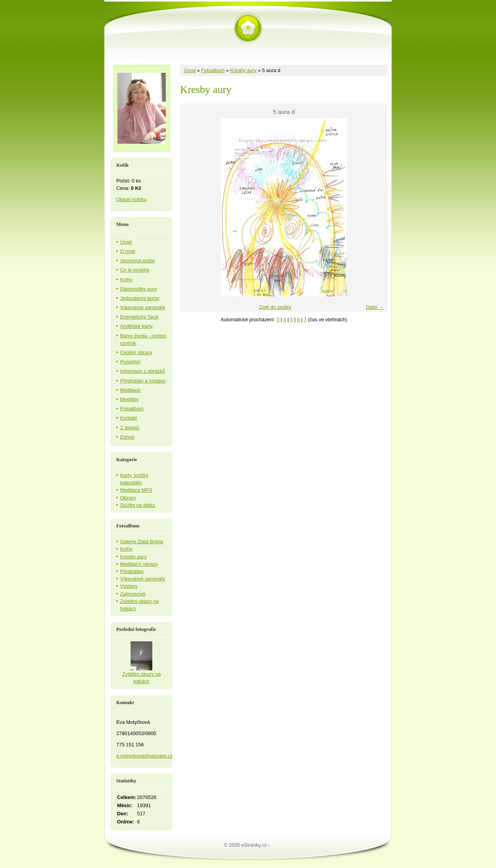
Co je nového (135, 270)
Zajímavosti (133, 594)
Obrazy (128, 498)
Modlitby (129, 399)
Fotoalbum (213, 70)
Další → (375, 307)
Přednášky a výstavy (143, 381)
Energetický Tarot (139, 317)
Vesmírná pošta (137, 261)
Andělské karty (136, 326)
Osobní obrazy (136, 352)
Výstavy (129, 586)
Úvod (190, 70)
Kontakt (128, 418)
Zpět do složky (275, 307)
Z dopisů (130, 428)
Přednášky (132, 571)
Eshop (127, 437)
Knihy (126, 280)
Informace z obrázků (143, 371)
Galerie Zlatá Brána (142, 542)
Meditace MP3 (136, 490)
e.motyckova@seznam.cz (145, 756)
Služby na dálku (138, 505)
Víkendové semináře (143, 307)
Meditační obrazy (139, 564)
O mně (127, 251)
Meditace (130, 390)
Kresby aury (243, 70)
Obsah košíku (131, 199)
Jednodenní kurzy (140, 298)
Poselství (130, 362)
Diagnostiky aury (139, 289)
